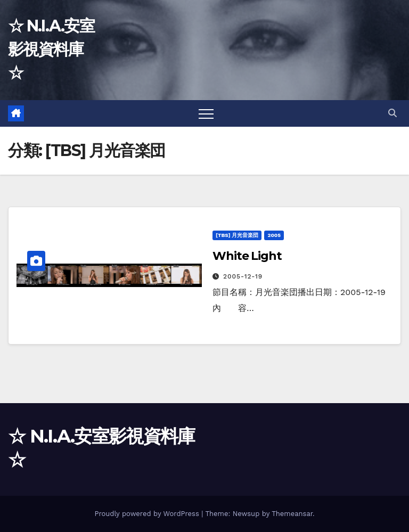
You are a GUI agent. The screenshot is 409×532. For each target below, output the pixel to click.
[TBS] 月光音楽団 (237, 235)
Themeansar (292, 514)
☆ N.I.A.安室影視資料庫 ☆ (51, 49)
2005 (274, 235)
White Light (247, 256)
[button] (392, 113)
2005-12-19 (243, 276)
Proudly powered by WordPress (148, 514)
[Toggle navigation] (206, 113)
